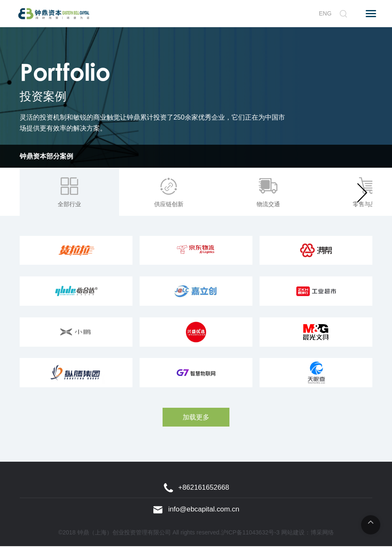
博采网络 (322, 533)
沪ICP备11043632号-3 (250, 533)
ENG (325, 13)
